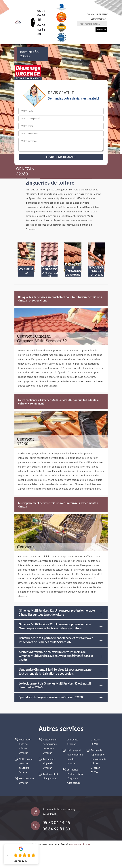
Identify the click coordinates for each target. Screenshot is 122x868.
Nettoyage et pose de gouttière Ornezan (26, 766)
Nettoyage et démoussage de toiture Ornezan (50, 746)
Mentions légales (80, 845)
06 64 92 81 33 (41, 30)
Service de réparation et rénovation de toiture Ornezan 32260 (99, 761)
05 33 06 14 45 (41, 15)
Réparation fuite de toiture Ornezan (25, 746)
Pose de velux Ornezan (27, 781)
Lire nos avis (21, 861)
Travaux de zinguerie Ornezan (49, 763)
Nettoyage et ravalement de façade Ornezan (75, 757)
